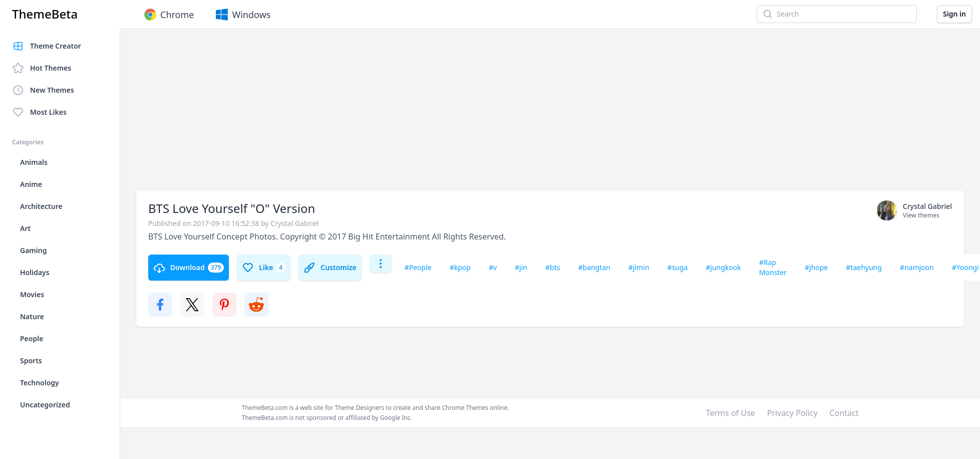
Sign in (954, 14)
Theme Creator (47, 46)
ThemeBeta (45, 14)
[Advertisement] (289, 114)
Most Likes (39, 112)
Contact (844, 413)
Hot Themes (42, 68)
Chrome (168, 15)
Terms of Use (731, 413)
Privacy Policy (792, 413)
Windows (242, 15)
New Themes (43, 90)
